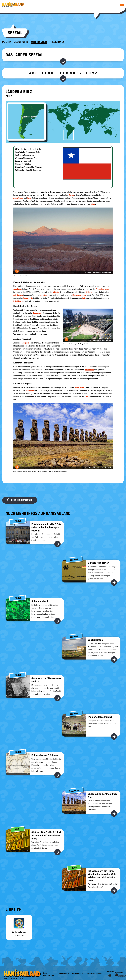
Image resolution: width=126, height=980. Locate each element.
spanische (18, 289)
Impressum (64, 973)
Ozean (71, 195)
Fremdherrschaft (103, 289)
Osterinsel (79, 387)
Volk (84, 298)
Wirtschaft (89, 370)
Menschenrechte (79, 295)
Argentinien (18, 198)
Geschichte (21, 42)
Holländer (30, 390)
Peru (29, 198)
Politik (7, 42)
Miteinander (39, 42)
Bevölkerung (45, 295)
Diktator (56, 292)
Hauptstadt (37, 313)
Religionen (58, 42)
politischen (18, 295)
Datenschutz (78, 973)
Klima (93, 204)
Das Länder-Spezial (24, 55)
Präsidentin (18, 301)
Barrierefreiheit (94, 973)
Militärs (89, 292)
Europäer (25, 343)
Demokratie (28, 298)
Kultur (87, 396)
